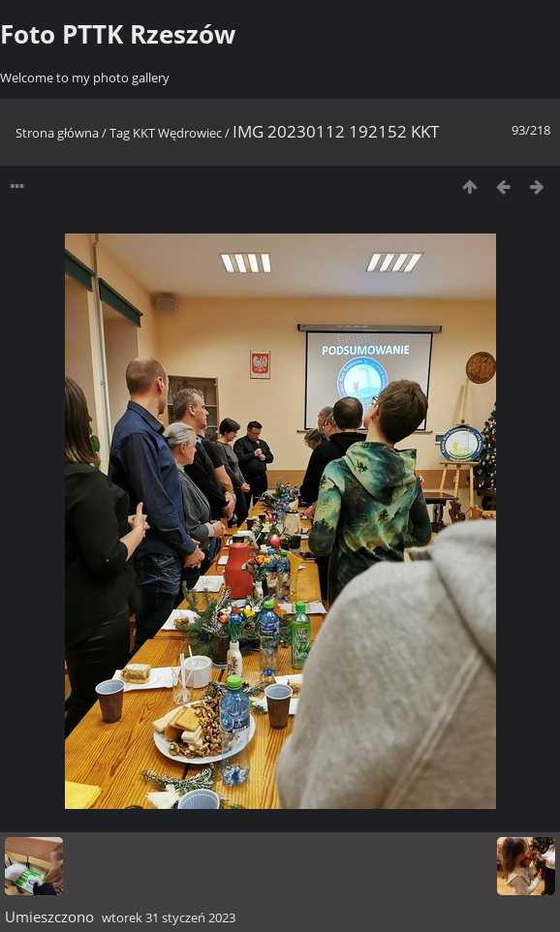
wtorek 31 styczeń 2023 (169, 917)
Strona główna (57, 133)
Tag (120, 133)
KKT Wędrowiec (177, 133)
